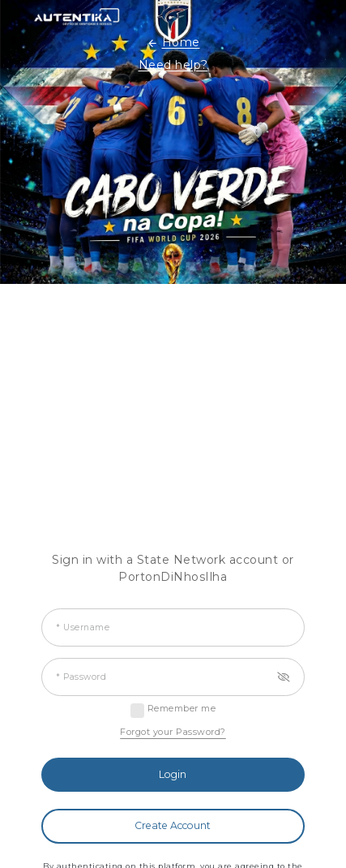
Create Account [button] (173, 825)
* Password (81, 677)
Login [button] (173, 774)
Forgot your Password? (173, 732)
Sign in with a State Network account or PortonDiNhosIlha (173, 568)
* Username (83, 627)
